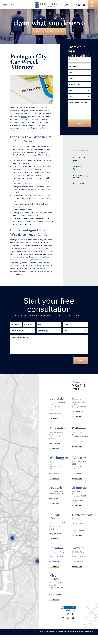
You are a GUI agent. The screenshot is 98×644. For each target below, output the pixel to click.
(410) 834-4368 (78, 562)
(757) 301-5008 (55, 595)
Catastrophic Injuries (78, 168)
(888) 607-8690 (74, 5)
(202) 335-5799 (55, 474)
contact (34, 260)
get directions (54, 419)
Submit (79, 123)
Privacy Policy (89, 632)
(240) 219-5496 (78, 531)
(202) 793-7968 (55, 414)
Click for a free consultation (49, 31)
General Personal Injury (79, 159)
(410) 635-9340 (78, 442)
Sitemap (72, 632)
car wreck (24, 117)
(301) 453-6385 (78, 412)
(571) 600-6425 (55, 562)
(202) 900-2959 (78, 474)
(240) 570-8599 (55, 499)
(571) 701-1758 (55, 444)
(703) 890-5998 (78, 501)
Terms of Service (80, 632)
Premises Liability (79, 184)
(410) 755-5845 (55, 534)
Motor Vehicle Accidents (78, 177)
